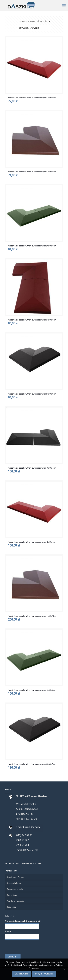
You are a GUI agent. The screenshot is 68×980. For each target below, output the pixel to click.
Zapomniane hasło (15, 889)
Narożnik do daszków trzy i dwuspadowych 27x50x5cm (32, 172)
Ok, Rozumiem (21, 974)
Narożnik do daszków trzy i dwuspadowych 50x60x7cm (32, 764)
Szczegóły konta (14, 883)
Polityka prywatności (16, 901)
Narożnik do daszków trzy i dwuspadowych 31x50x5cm (32, 320)
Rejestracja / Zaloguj (16, 877)
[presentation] (28, 946)
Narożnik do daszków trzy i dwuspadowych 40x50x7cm (32, 468)
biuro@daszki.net (32, 827)
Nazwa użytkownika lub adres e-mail (23, 921)
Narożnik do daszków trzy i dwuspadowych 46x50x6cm (32, 690)
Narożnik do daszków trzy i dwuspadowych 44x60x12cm (33, 616)
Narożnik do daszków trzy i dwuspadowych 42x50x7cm (32, 542)
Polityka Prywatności (44, 974)
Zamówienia (12, 895)
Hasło (8, 931)
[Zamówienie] (34, 28)
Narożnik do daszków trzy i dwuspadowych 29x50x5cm (32, 246)
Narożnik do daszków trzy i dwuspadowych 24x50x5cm (32, 98)
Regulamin (11, 907)
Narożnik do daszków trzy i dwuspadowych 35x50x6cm (32, 394)
